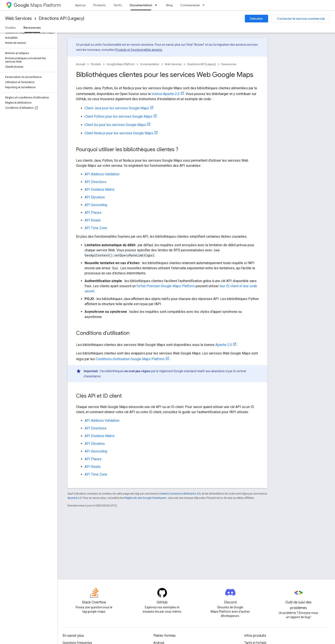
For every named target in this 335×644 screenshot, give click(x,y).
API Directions (96, 182)
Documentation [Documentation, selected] (141, 5)
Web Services (18, 18)
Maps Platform (37, 5)
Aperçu (80, 5)
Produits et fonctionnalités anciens (139, 50)
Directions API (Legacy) (62, 18)
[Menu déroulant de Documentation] (157, 5)
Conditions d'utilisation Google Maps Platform (130, 359)
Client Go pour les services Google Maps (115, 125)
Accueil (81, 64)
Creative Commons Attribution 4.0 (180, 494)
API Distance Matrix (100, 190)
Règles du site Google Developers (145, 498)
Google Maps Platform (121, 64)
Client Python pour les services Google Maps (118, 116)
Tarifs (118, 5)
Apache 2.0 (224, 345)
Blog (169, 5)
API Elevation (95, 197)
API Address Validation (102, 174)
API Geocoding (96, 205)
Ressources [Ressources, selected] (32, 28)
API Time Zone (96, 228)
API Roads (93, 220)
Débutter (256, 19)
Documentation (150, 64)
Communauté (190, 5)
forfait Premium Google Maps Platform (166, 286)
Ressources (229, 64)
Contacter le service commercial (301, 19)
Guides (10, 28)
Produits (100, 5)
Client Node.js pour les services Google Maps (119, 133)
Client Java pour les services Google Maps (117, 108)
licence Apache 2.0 (165, 94)
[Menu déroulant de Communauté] (205, 5)
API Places (93, 213)
